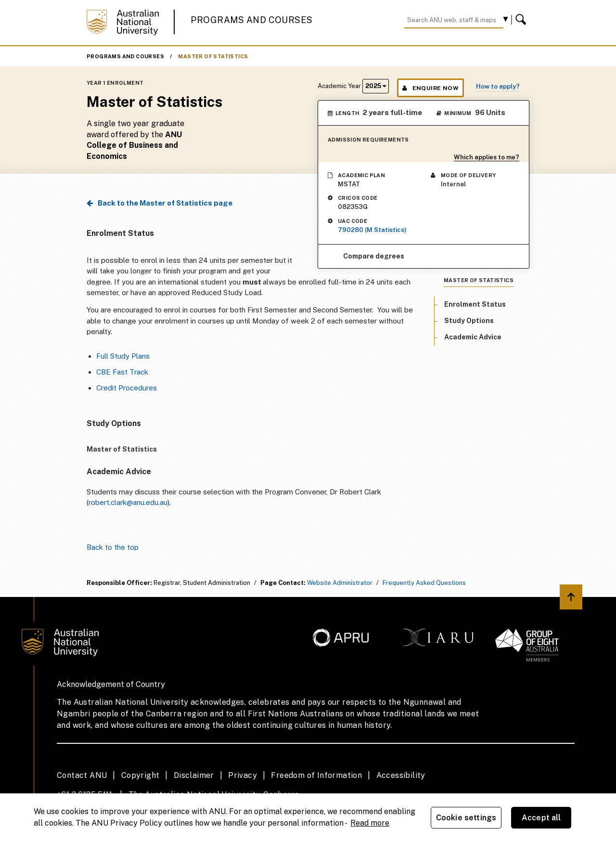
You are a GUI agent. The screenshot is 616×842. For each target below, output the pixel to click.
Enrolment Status (475, 304)
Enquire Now (430, 88)
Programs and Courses (252, 20)
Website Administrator (340, 583)
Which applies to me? (487, 157)
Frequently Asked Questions (424, 583)
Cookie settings (466, 818)
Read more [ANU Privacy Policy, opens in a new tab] (370, 823)
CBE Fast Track (122, 372)
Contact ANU (82, 775)
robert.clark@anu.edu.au (128, 502)
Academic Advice (473, 337)
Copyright (141, 775)
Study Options (469, 321)
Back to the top (113, 547)
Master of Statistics (213, 56)
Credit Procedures (127, 388)
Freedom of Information (316, 775)
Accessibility (401, 775)
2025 (376, 86)
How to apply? (498, 86)
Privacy (243, 775)
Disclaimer (194, 775)
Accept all (541, 818)
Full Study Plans (123, 356)
